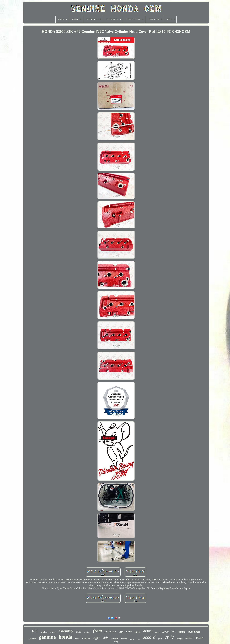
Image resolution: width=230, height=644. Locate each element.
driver (132, 639)
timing (182, 632)
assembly (66, 631)
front (98, 631)
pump (116, 642)
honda (65, 637)
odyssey (111, 631)
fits (35, 631)
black (53, 632)
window (44, 632)
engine (86, 638)
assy (121, 632)
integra (180, 639)
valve (77, 639)
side (105, 638)
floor (79, 632)
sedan (157, 632)
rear (200, 637)
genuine (47, 637)
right (96, 638)
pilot (160, 639)
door (189, 638)
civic (169, 637)
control (115, 639)
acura (148, 631)
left (174, 631)
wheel (137, 632)
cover (124, 638)
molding (87, 632)
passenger (194, 632)
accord (149, 637)
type (138, 639)
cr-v (129, 631)
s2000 (165, 632)
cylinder (32, 639)
